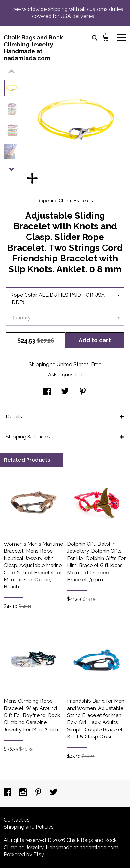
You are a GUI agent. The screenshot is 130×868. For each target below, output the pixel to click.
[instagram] (24, 793)
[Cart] (106, 39)
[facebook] (8, 793)
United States (73, 364)
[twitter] (54, 793)
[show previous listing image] (11, 72)
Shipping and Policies (29, 827)
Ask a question (65, 375)
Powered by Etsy (24, 854)
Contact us (17, 820)
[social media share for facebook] (47, 392)
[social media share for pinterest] (83, 392)
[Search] (95, 39)
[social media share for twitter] (65, 392)
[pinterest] (39, 793)
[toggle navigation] (121, 37)
